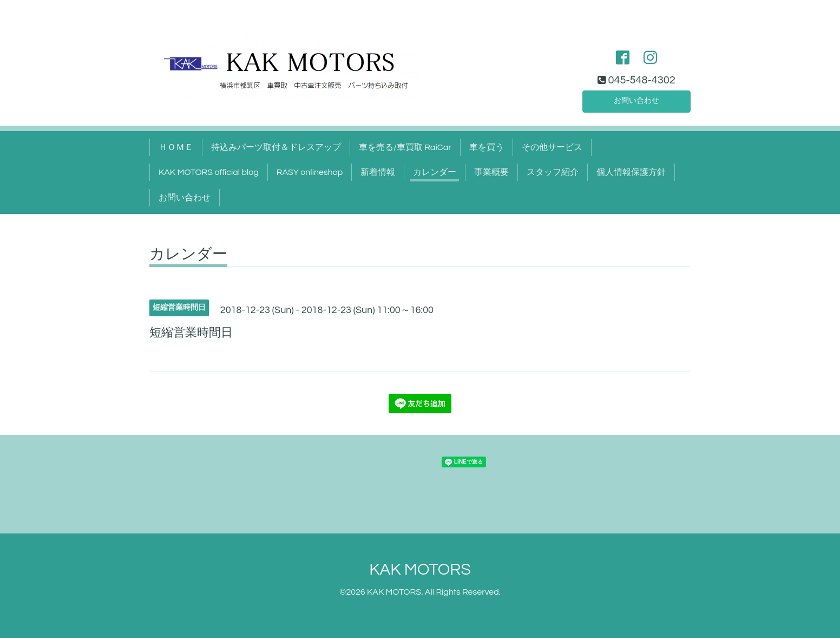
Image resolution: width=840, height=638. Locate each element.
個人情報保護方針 (631, 172)
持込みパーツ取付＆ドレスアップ (276, 147)
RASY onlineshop (310, 172)
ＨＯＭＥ (176, 147)
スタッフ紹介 (553, 172)
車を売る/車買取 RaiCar (405, 147)
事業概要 (491, 172)
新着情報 (378, 172)
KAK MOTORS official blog (209, 172)
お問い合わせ (636, 100)
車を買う (487, 147)
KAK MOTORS (420, 569)
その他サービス (552, 147)
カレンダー (435, 172)
